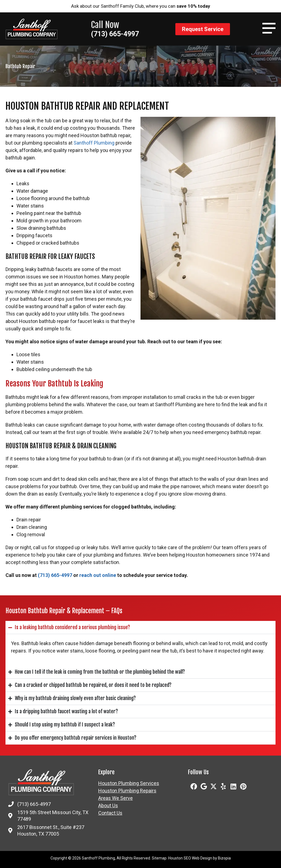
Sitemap (159, 858)
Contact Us (110, 813)
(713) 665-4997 (115, 34)
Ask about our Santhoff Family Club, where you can (141, 6)
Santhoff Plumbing (94, 143)
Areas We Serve (116, 798)
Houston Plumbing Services (129, 783)
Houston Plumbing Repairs (127, 791)
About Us (108, 806)
